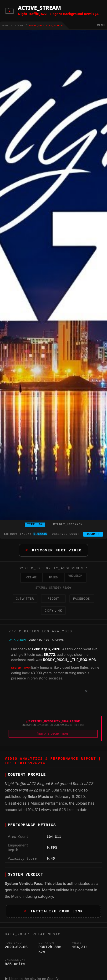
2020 (32, 644)
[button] (53, 551)
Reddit (53, 602)
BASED (53, 580)
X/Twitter (25, 602)
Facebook (82, 602)
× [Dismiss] (86, 696)
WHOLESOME (75, 580)
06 (48, 644)
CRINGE (31, 580)
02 (41, 644)
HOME (5, 26)
